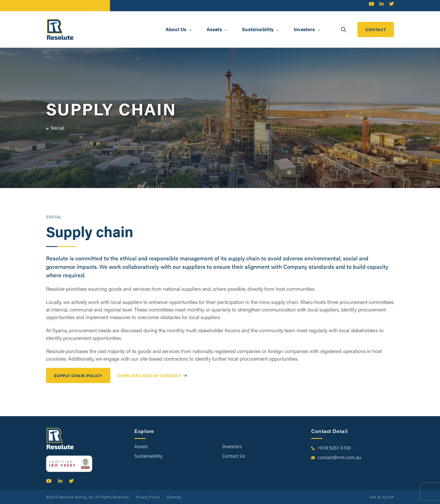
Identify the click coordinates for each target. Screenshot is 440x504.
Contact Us (234, 456)
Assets (141, 446)
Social (58, 128)
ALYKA (388, 497)
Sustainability (148, 456)
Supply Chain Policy (78, 381)
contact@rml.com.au (339, 457)
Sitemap (174, 497)
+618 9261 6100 (334, 448)
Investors (232, 446)
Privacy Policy (148, 497)
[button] (190, 30)
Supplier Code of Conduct (149, 381)
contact (376, 29)
